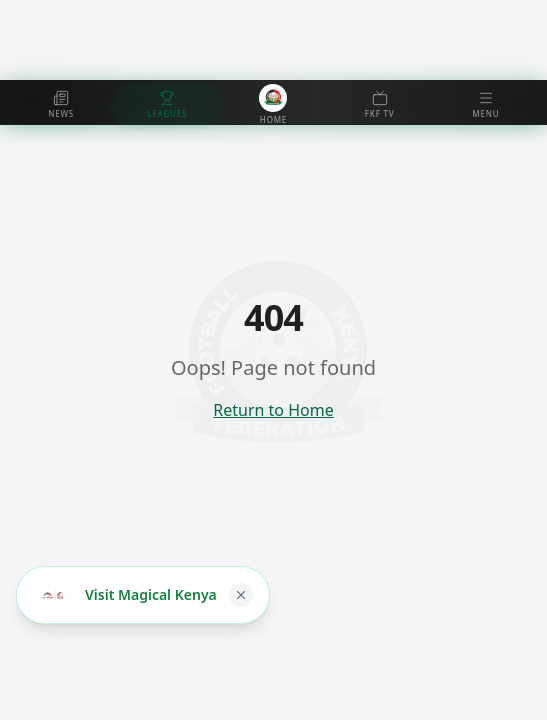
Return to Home (273, 410)
